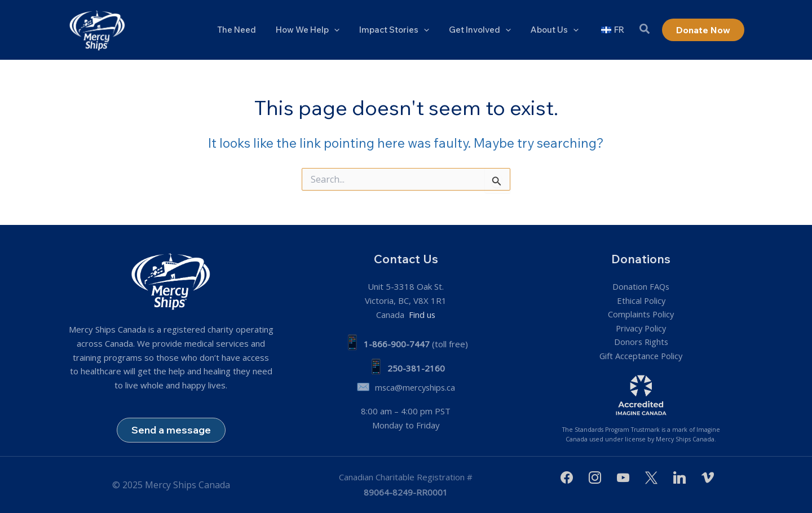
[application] (347, 30)
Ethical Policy (641, 300)
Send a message (171, 429)
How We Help (320, 30)
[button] (645, 30)
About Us (559, 30)
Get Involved (487, 30)
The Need (252, 30)
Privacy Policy (641, 328)
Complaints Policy (641, 314)
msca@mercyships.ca (415, 387)
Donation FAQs (641, 286)
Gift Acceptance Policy (641, 356)
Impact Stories (404, 30)
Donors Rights (641, 342)
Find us (421, 314)
